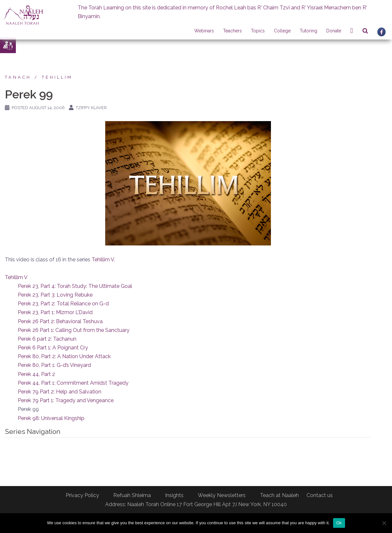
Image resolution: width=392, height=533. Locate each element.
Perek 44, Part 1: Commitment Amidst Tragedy (73, 383)
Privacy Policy (82, 495)
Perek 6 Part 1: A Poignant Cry (53, 348)
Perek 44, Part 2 (36, 374)
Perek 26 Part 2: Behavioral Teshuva (60, 321)
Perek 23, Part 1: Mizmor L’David (55, 312)
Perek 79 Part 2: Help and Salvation (60, 392)
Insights (174, 495)
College (282, 31)
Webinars (204, 31)
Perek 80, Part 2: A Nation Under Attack (64, 356)
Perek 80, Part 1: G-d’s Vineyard (54, 365)
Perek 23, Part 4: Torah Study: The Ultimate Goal (75, 286)
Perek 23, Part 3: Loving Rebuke (55, 295)
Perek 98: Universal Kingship (51, 418)
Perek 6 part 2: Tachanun (47, 339)
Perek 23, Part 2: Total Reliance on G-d (63, 304)
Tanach (18, 77)
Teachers (232, 31)
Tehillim (57, 77)
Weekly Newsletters (222, 495)
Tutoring (308, 31)
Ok (339, 523)
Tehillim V (103, 260)
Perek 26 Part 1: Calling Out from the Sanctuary (74, 330)
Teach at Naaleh (279, 495)
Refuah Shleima (132, 495)
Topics (258, 31)
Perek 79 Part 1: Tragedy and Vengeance (66, 400)
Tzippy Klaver (91, 108)
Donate (334, 31)
